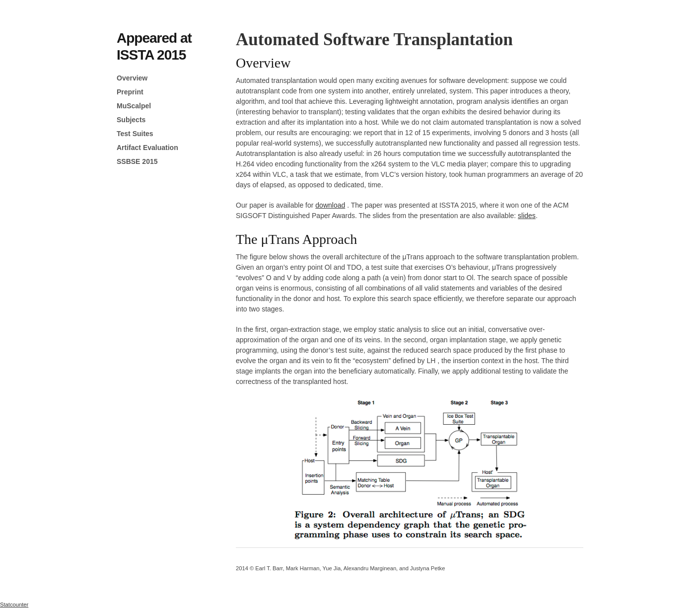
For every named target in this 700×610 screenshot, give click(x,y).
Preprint (130, 92)
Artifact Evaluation (147, 148)
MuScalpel (134, 106)
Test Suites (135, 134)
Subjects (131, 120)
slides (527, 216)
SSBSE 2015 (137, 161)
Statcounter (14, 605)
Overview (132, 78)
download (330, 205)
